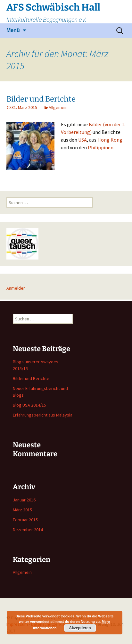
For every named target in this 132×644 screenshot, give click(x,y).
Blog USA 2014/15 (29, 405)
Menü (13, 30)
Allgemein (58, 107)
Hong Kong (110, 140)
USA (82, 140)
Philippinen (101, 147)
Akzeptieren (80, 628)
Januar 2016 (24, 500)
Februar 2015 (25, 520)
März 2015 (22, 510)
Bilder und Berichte (41, 99)
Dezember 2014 (28, 530)
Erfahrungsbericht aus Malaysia (43, 415)
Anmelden (16, 288)
